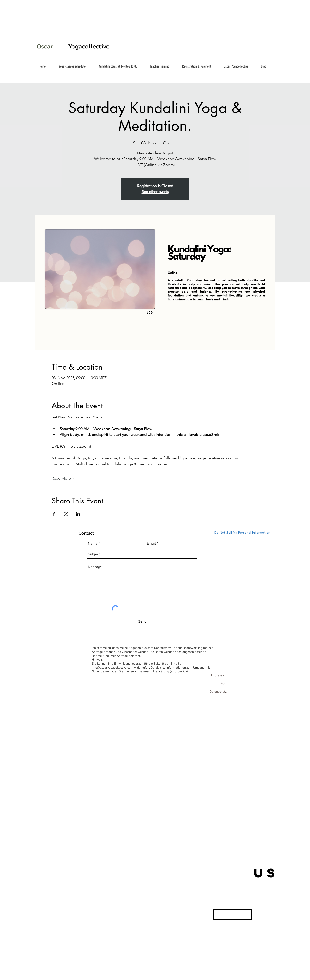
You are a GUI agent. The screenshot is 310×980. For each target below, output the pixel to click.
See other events (155, 192)
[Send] (142, 622)
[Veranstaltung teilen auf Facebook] (54, 514)
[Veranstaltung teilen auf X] (66, 514)
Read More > (63, 478)
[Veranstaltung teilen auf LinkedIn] (78, 514)
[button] (233, 914)
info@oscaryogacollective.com (113, 668)
